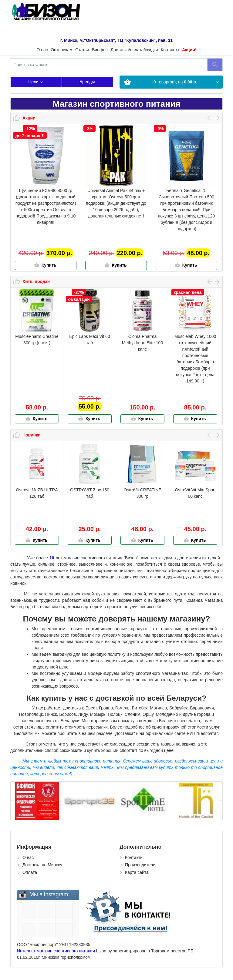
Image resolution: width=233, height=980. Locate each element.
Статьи (82, 50)
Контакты (170, 50)
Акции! (189, 50)
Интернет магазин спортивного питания (56, 951)
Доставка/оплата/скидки (134, 50)
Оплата (30, 872)
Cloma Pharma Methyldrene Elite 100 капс (142, 343)
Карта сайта (137, 872)
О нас (42, 50)
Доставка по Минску (42, 865)
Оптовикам (62, 50)
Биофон (100, 50)
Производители (140, 865)
